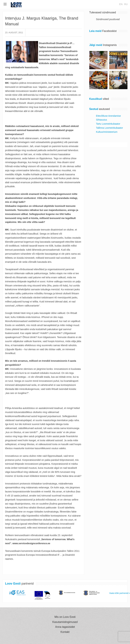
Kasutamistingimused (65, 622)
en (121, 4)
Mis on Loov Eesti (65, 617)
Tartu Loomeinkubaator (108, 124)
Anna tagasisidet (65, 627)
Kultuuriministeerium (107, 132)
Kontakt (65, 632)
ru (126, 4)
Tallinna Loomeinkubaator (110, 128)
